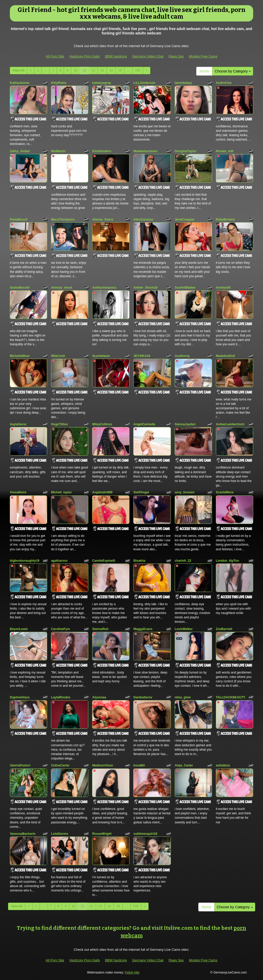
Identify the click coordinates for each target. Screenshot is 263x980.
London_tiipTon (228, 561)
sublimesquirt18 (145, 834)
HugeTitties (59, 424)
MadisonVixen (103, 765)
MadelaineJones (145, 151)
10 (75, 70)
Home (204, 71)
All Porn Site (55, 56)
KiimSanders (102, 151)
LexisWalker (184, 629)
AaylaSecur (18, 424)
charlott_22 (183, 561)
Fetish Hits (132, 972)
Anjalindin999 (102, 492)
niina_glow (183, 697)
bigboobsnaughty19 (25, 561)
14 (111, 70)
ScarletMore (225, 492)
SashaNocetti (20, 288)
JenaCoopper (185, 220)
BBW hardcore (116, 56)
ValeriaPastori (20, 765)
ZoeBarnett (224, 629)
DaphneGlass (20, 697)
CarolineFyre (60, 629)
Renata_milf (225, 151)
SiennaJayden (185, 424)
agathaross (59, 561)
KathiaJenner (20, 83)
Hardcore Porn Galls (85, 56)
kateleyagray (102, 83)
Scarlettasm (101, 356)
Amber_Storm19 (145, 288)
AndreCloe (224, 83)
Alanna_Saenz (103, 220)
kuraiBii (139, 765)
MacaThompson (63, 220)
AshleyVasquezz (104, 288)
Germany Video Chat (148, 56)
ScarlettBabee (185, 288)
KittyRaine (59, 83)
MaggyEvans (143, 629)
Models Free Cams (203, 56)
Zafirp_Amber (20, 151)
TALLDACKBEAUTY (231, 697)
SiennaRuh (100, 629)
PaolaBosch (19, 220)
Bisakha (139, 561)
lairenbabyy (183, 83)
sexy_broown (185, 492)
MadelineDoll (225, 356)
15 (120, 70)
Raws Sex (176, 56)
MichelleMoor (20, 356)
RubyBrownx (225, 220)
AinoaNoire (18, 492)
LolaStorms (60, 834)
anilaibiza (223, 765)
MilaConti (58, 356)
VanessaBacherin (23, 834)
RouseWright (102, 834)
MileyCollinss (102, 424)
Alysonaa (99, 697)
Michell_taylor (61, 492)
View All (19, 70)
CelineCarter (60, 765)
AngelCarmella (144, 424)
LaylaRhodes (61, 697)
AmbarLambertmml (230, 424)
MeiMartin (58, 151)
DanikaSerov (143, 697)
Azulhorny (182, 356)
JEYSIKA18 (142, 356)
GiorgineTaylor (186, 151)
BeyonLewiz (19, 629)
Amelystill (223, 288)
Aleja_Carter (184, 765)
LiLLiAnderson (144, 83)
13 (102, 70)
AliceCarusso (143, 220)
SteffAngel (141, 492)
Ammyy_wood (61, 288)
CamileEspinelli (104, 561)
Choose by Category (233, 71)
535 (138, 70)
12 (93, 70)
